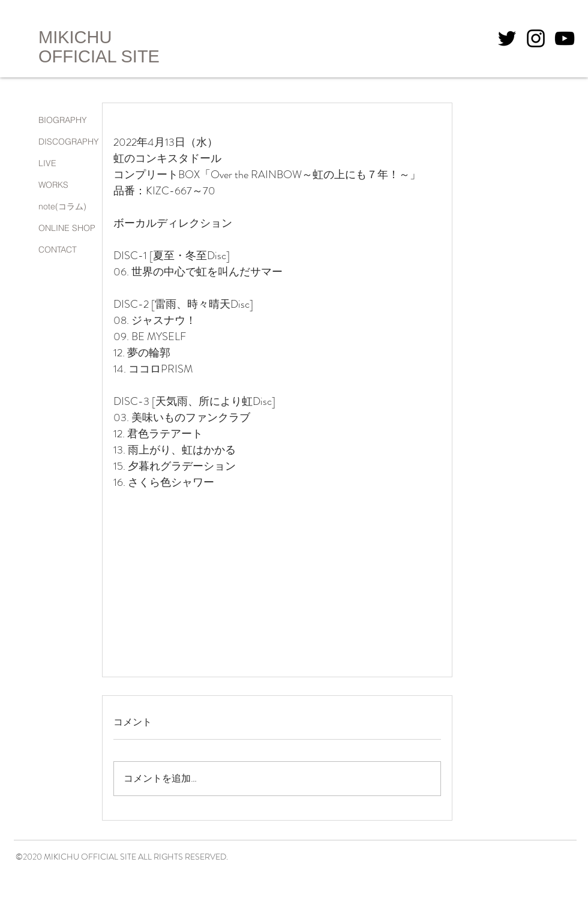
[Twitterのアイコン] (507, 38)
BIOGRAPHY (63, 120)
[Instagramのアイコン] (536, 38)
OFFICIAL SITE (99, 56)
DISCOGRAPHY (69, 142)
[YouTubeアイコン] (565, 38)
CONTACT (58, 250)
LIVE (47, 163)
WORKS (53, 185)
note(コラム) (62, 206)
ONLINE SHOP (67, 228)
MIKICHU (75, 37)
